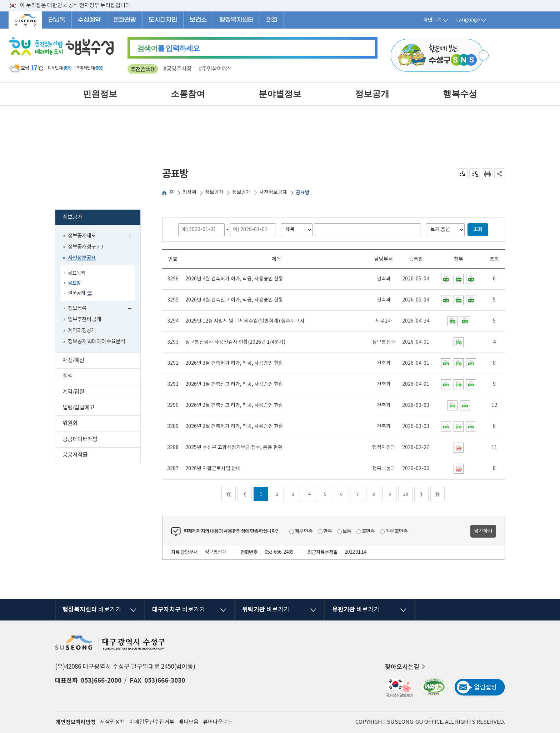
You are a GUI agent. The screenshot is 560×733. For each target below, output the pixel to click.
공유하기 (500, 174)
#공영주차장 (177, 69)
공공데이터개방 (101, 440)
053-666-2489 (279, 552)
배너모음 (189, 722)
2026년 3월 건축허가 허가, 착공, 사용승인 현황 (234, 363)
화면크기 (436, 20)
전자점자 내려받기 (462, 174)
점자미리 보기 (475, 174)
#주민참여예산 (215, 69)
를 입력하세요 (168, 48)
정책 (101, 377)
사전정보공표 (101, 259)
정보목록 (101, 309)
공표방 (74, 283)
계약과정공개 (82, 331)
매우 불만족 (396, 532)
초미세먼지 (85, 68)
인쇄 (487, 174)
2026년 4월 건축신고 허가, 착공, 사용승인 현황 (234, 300)
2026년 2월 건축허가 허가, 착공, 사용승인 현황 (234, 427)
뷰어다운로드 (218, 722)
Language (472, 20)
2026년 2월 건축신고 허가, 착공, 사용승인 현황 (234, 405)
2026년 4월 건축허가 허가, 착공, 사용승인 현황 (234, 279)
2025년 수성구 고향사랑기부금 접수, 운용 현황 (234, 448)
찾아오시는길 (406, 667)
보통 (347, 532)
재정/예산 (101, 361)
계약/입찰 (101, 393)
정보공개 (100, 218)
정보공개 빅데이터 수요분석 (96, 342)
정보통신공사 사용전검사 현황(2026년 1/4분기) (235, 342)
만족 (327, 532)
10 (405, 494)
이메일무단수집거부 (152, 722)
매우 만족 (304, 532)
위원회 (101, 424)
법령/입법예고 (101, 408)
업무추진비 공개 (84, 320)
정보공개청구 (82, 247)
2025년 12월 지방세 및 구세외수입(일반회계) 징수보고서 (245, 321)
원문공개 (76, 293)
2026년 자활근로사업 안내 (213, 469)
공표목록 (76, 273)
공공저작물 (101, 456)
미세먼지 (55, 68)
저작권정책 (112, 722)
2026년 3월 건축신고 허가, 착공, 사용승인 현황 (234, 384)
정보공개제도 (101, 237)
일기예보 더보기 (109, 68)
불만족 (368, 532)
